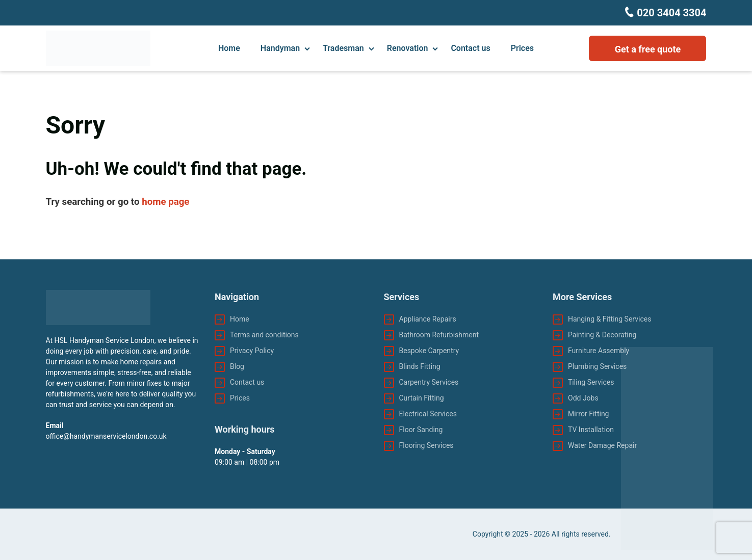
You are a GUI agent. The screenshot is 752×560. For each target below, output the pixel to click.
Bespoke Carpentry (429, 351)
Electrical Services (428, 414)
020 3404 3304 (670, 13)
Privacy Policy (252, 351)
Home (229, 48)
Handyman (280, 48)
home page (165, 202)
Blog (237, 366)
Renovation (408, 48)
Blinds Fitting (420, 366)
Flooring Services (426, 445)
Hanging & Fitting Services (610, 319)
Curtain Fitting (422, 398)
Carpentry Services (429, 382)
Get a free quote (648, 49)
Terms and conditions (264, 335)
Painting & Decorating (602, 335)
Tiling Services (591, 382)
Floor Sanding (421, 430)
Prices (522, 48)
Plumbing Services (597, 366)
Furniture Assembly (599, 351)
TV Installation (591, 430)
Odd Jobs (583, 398)
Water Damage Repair (602, 445)
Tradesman (343, 48)
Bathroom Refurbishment (439, 335)
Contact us (470, 48)
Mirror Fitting (588, 414)
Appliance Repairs (428, 319)
